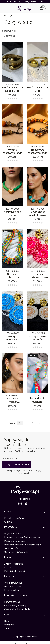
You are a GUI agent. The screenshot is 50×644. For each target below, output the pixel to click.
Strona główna (10, 16)
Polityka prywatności (15, 541)
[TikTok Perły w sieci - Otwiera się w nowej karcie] (26, 504)
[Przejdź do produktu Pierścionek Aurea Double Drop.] (13, 62)
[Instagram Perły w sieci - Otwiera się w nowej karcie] (20, 504)
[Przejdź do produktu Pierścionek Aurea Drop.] (38, 62)
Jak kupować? (11, 548)
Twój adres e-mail (10, 458)
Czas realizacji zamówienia (17, 609)
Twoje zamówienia (13, 583)
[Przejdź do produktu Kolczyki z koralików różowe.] (38, 249)
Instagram (9, 625)
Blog (7, 621)
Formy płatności (12, 602)
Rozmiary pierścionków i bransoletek (22, 537)
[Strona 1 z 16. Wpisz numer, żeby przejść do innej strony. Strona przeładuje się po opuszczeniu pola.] (20, 423)
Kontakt (8, 567)
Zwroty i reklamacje (14, 564)
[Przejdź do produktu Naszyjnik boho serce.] (13, 186)
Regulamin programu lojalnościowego (23, 545)
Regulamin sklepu (13, 533)
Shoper (32, 637)
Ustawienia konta (13, 586)
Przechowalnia (11, 590)
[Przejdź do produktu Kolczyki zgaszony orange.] (13, 124)
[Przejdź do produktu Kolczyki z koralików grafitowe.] (13, 373)
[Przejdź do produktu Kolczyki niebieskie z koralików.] (13, 311)
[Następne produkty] (33, 423)
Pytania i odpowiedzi (14, 571)
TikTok (8, 628)
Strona (12, 423)
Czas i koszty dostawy (15, 606)
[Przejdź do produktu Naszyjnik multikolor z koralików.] (13, 249)
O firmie (8, 522)
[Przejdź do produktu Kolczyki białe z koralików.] (38, 311)
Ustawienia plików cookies (17, 552)
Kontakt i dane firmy (14, 518)
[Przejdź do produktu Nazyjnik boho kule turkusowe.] (38, 186)
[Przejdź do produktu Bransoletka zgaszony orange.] (38, 124)
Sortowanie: (9, 31)
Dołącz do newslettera (17, 464)
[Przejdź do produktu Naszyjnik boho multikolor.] (38, 373)
